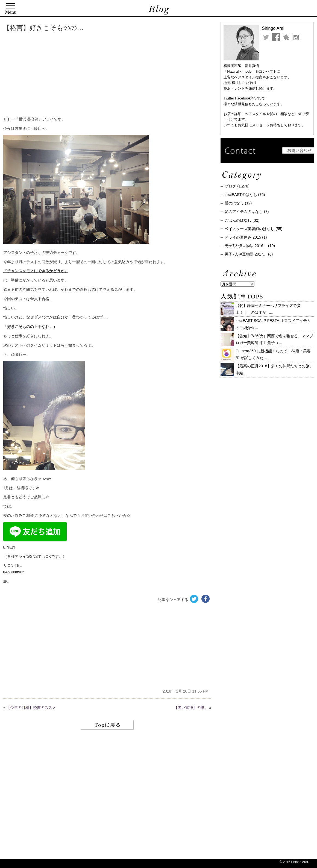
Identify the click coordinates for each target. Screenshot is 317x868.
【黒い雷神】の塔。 (191, 708)
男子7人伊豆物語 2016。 (246, 246)
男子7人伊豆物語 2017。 (246, 254)
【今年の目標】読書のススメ (31, 708)
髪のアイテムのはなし (244, 212)
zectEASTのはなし (241, 195)
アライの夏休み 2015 (243, 237)
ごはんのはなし (238, 220)
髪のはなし (234, 203)
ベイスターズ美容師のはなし (250, 229)
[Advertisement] (87, 75)
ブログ (230, 186)
